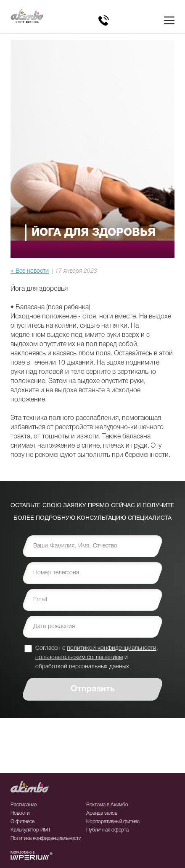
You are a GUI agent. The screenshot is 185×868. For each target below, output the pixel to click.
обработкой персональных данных (82, 667)
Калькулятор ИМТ (31, 830)
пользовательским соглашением (79, 658)
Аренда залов (102, 813)
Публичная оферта (107, 830)
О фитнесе (22, 822)
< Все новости (30, 271)
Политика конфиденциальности (46, 838)
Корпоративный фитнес (113, 822)
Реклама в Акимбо (107, 805)
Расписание (24, 805)
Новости (20, 813)
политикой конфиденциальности (112, 648)
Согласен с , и (97, 657)
